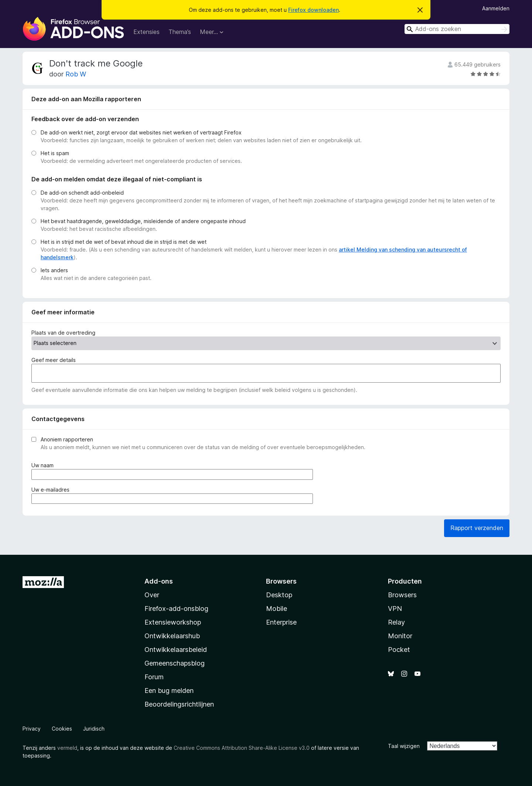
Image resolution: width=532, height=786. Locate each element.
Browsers (402, 595)
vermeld (67, 748)
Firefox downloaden (313, 10)
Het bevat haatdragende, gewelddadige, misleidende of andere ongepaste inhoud (143, 221)
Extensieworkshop (173, 622)
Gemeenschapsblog (175, 663)
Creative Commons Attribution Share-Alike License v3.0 (242, 748)
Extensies (146, 32)
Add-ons (159, 581)
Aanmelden (496, 8)
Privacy (32, 729)
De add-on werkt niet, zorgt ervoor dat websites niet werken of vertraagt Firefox (141, 132)
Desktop (279, 595)
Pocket (399, 650)
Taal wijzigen (404, 746)
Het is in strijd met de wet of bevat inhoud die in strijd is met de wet (124, 242)
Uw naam (44, 465)
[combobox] (457, 29)
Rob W (76, 74)
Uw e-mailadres (52, 490)
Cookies (62, 729)
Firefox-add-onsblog (176, 609)
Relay (396, 622)
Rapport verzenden (477, 528)
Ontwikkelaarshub (172, 636)
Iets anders (54, 270)
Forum (154, 677)
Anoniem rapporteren (67, 439)
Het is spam (55, 153)
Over (152, 595)
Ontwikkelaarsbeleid (176, 650)
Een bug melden (169, 691)
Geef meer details (54, 360)
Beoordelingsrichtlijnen (179, 704)
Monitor (400, 636)
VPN (395, 609)
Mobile (277, 609)
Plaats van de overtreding (63, 333)
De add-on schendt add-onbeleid (82, 193)
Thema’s (180, 32)
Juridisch (94, 729)
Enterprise (281, 622)
